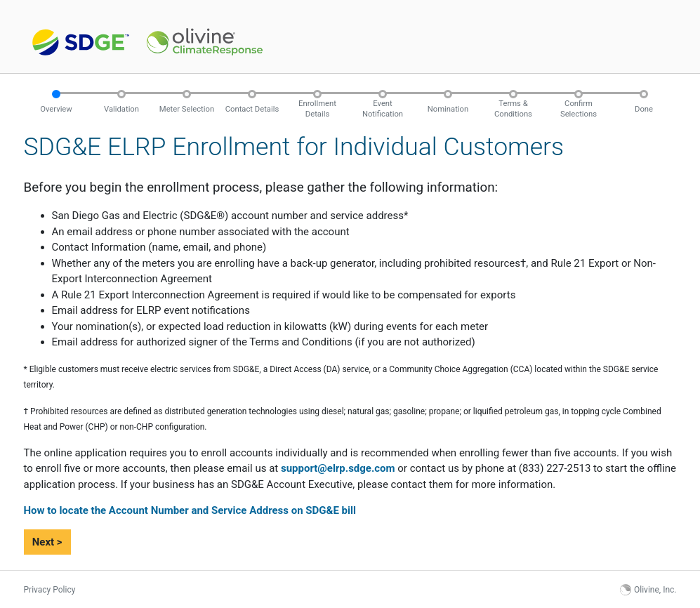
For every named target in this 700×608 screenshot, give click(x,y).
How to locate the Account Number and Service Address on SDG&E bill (190, 510)
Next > (47, 542)
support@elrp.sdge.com (338, 468)
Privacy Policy (50, 590)
